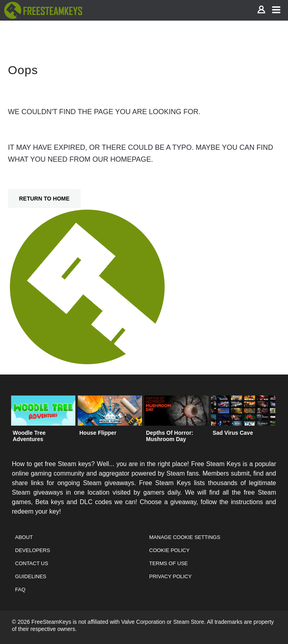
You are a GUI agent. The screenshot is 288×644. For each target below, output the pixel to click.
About (24, 537)
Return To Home (44, 199)
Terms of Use (169, 563)
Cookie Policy (169, 550)
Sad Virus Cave (233, 433)
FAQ (20, 590)
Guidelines (31, 576)
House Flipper (98, 433)
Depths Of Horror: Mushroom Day (170, 436)
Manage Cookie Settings (185, 537)
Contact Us (32, 563)
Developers (33, 550)
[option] (43, 421)
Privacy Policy (170, 576)
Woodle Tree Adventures (29, 436)
